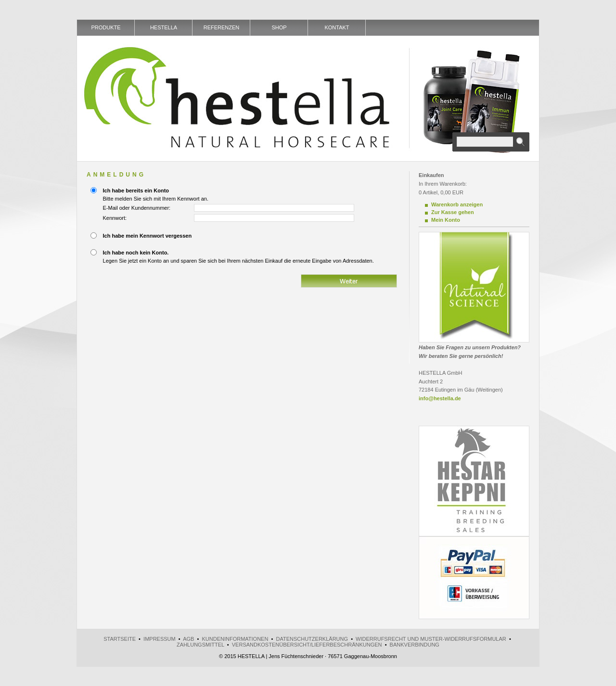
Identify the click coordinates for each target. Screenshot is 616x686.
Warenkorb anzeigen (457, 204)
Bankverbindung (415, 645)
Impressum (160, 639)
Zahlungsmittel (200, 645)
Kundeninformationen (235, 639)
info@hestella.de (440, 398)
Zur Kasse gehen (453, 212)
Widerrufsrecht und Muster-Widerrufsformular (431, 639)
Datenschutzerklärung (312, 639)
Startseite (120, 639)
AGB (188, 639)
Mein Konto (446, 220)
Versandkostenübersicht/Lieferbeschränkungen (307, 645)
